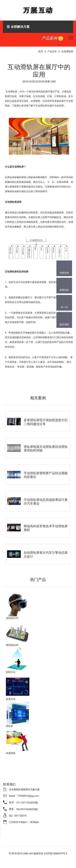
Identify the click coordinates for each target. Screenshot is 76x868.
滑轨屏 (9, 726)
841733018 (20, 816)
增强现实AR (12, 645)
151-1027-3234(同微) (27, 803)
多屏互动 (11, 699)
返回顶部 (64, 324)
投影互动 (11, 672)
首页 (41, 51)
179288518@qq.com (28, 796)
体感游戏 (11, 753)
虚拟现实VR (12, 618)
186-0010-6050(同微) (27, 809)
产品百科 (52, 51)
